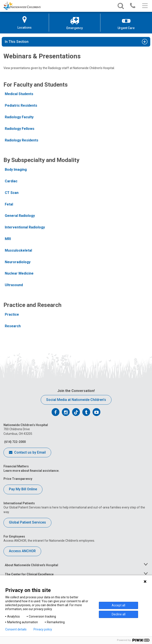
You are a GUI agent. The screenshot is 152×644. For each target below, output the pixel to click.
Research (13, 326)
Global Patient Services (27, 522)
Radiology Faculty (19, 117)
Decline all (119, 614)
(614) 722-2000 (15, 442)
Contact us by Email (27, 453)
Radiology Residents (22, 140)
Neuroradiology (18, 262)
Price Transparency (18, 479)
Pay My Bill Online (23, 489)
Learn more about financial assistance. (31, 471)
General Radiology (20, 216)
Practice (12, 314)
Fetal (9, 204)
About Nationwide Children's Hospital (31, 565)
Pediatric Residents (21, 105)
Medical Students (19, 94)
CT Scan (12, 193)
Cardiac (11, 181)
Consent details (16, 629)
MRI (8, 239)
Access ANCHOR (22, 551)
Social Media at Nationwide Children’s (76, 400)
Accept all (118, 605)
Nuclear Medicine (19, 273)
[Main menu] (144, 6)
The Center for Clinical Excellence (29, 574)
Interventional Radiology (25, 227)
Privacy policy (43, 629)
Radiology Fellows (20, 129)
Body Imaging (16, 170)
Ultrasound (14, 285)
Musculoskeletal (18, 250)
